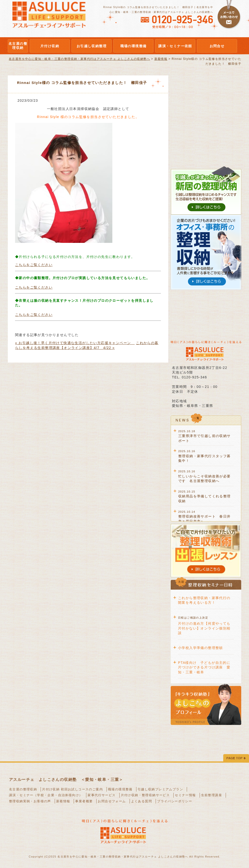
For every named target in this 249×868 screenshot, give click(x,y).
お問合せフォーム (112, 801)
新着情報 (63, 801)
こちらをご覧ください (34, 265)
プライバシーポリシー (175, 801)
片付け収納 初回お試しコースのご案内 (72, 789)
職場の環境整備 (120, 789)
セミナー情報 (185, 795)
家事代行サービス (102, 795)
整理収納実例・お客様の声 (30, 801)
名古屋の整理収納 (23, 789)
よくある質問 (142, 801)
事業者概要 (84, 801)
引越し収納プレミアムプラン (160, 789)
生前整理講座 (212, 795)
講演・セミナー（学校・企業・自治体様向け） (46, 795)
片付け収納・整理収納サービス (145, 795)
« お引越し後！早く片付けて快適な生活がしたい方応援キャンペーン (75, 343)
